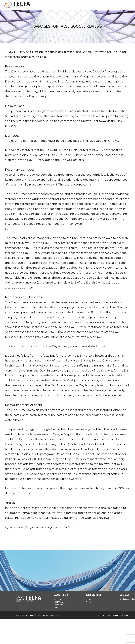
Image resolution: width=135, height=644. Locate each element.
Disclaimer (125, 615)
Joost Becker (17, 527)
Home (94, 615)
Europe (89, 599)
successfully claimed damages (50, 52)
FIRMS (57, 608)
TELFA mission (60, 605)
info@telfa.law (129, 599)
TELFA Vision (59, 602)
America (89, 602)
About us (58, 599)
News (109, 615)
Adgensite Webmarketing (48, 615)
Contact (116, 615)
